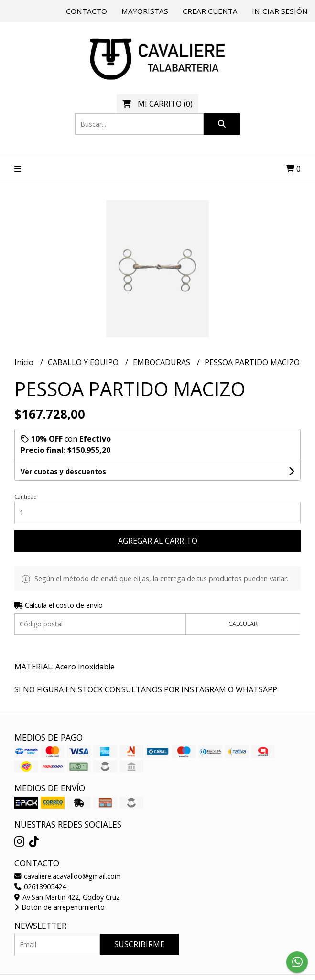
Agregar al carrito (158, 541)
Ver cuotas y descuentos (63, 471)
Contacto (87, 11)
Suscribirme (139, 944)
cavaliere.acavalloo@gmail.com (68, 876)
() (157, 104)
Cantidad (26, 497)
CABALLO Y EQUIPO (84, 362)
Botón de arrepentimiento (60, 907)
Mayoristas (145, 11)
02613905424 (40, 887)
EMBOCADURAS (163, 362)
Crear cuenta (210, 11)
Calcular (243, 624)
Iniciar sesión (280, 11)
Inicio (25, 362)
